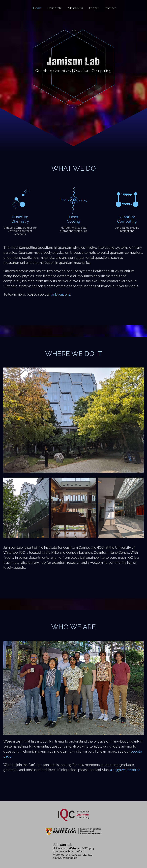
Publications (75, 8)
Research (54, 8)
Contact (110, 8)
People (94, 8)
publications (61, 294)
